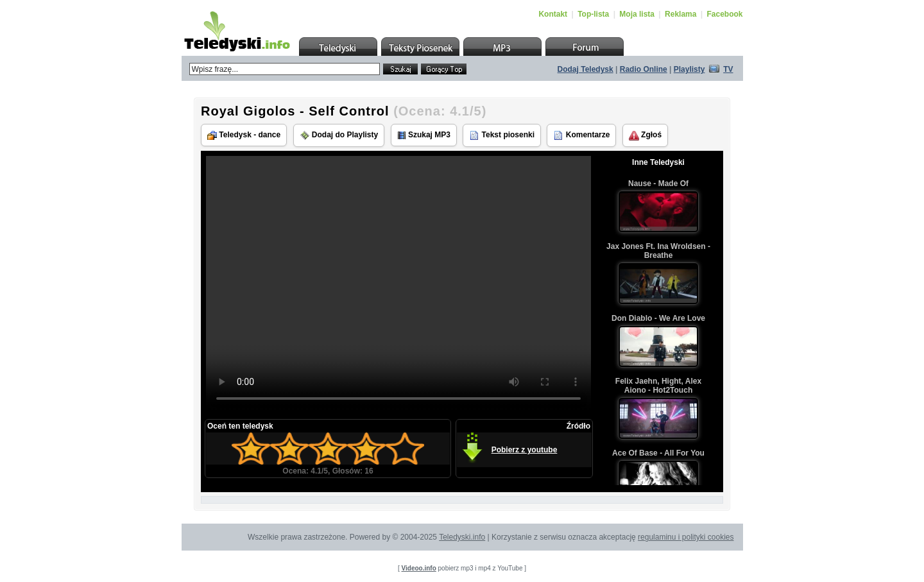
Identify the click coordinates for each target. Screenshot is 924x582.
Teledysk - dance (244, 135)
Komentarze (581, 135)
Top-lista (593, 14)
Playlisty (689, 69)
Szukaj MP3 (424, 135)
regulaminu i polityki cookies (686, 537)
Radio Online (644, 69)
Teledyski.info (462, 537)
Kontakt (553, 14)
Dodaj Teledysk (586, 69)
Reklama (680, 14)
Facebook (724, 14)
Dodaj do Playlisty (339, 135)
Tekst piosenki (502, 135)
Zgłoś (645, 135)
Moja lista (637, 14)
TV (728, 69)
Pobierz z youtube (525, 450)
